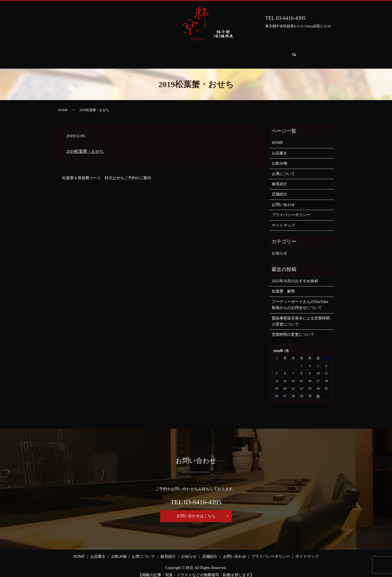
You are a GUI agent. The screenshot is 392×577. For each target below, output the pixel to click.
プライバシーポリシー (291, 210)
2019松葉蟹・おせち (85, 146)
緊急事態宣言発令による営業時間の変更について (301, 316)
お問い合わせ (287, 53)
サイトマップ (283, 220)
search (313, 54)
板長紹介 (202, 53)
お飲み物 (140, 53)
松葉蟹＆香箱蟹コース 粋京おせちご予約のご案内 (107, 173)
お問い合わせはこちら (196, 511)
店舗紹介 (256, 53)
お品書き (113, 53)
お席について (171, 53)
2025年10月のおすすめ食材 (295, 276)
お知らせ (229, 53)
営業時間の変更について (293, 329)
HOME (88, 53)
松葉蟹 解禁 (283, 286)
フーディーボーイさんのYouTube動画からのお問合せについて (300, 300)
